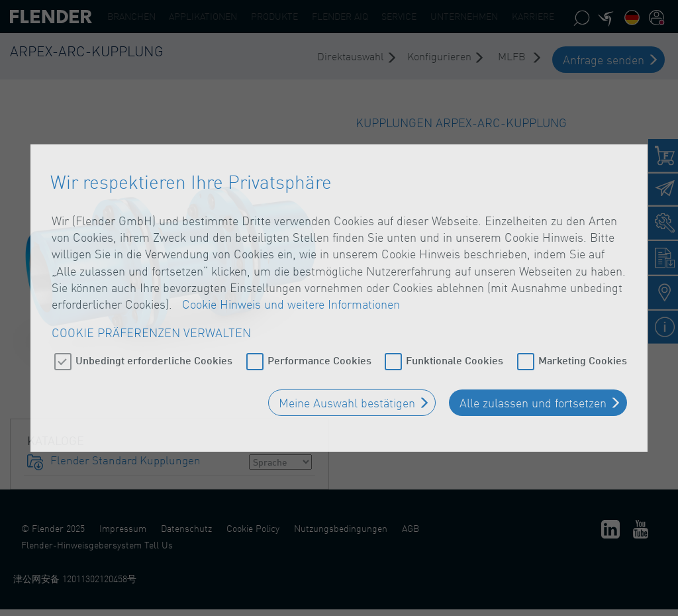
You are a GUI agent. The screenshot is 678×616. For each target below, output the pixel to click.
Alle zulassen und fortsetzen (533, 397)
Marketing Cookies (583, 355)
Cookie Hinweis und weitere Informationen (291, 299)
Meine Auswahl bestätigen (347, 397)
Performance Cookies (319, 355)
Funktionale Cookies (455, 355)
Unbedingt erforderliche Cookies (154, 355)
